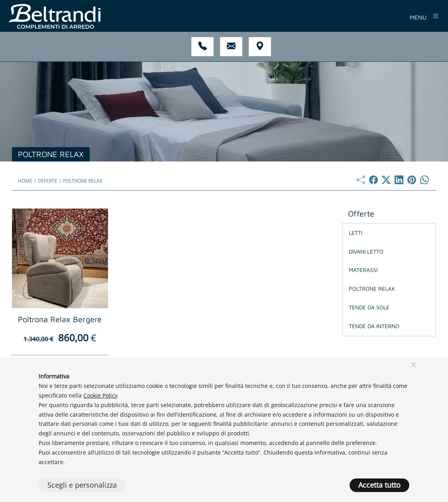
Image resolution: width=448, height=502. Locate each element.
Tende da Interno (374, 326)
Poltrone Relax (372, 288)
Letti (356, 233)
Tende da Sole (369, 307)
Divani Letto (366, 251)
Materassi (363, 270)
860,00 (60, 338)
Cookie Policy (100, 395)
